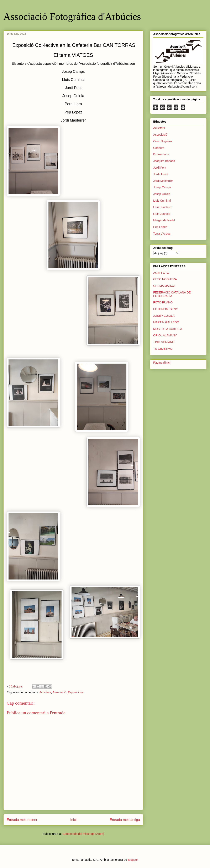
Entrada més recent (22, 820)
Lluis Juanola (162, 214)
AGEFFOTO (161, 273)
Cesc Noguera (163, 141)
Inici (73, 820)
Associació (59, 692)
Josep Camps (162, 187)
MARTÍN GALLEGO (166, 322)
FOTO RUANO (163, 302)
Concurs (159, 148)
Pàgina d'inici (162, 363)
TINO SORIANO (164, 342)
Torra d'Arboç (162, 234)
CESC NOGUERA (165, 279)
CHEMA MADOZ (164, 286)
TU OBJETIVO (163, 349)
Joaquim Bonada (164, 161)
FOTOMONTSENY (166, 309)
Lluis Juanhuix (162, 207)
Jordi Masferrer (163, 181)
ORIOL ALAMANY (165, 335)
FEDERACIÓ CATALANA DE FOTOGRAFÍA (172, 294)
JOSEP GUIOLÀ (164, 316)
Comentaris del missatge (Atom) (83, 834)
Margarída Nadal (164, 220)
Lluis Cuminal (162, 201)
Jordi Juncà (161, 174)
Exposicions (76, 692)
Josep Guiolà (162, 194)
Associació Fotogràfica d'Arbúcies (72, 16)
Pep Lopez (160, 227)
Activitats (45, 692)
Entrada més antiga (125, 820)
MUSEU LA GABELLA (168, 329)
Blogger (133, 860)
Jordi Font (160, 168)
